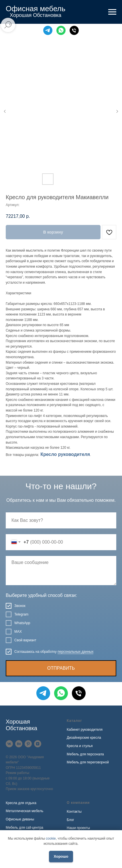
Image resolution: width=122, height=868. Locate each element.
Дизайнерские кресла (84, 738)
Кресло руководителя (65, 454)
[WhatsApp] (61, 30)
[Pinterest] (28, 744)
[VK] (9, 744)
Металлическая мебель (24, 811)
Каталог (74, 721)
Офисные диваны (20, 819)
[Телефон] (74, 30)
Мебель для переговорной (88, 762)
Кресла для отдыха (21, 803)
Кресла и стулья (80, 746)
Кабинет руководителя (85, 730)
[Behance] (19, 744)
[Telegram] (48, 30)
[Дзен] (38, 744)
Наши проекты (78, 828)
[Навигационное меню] (112, 12)
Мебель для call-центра (24, 828)
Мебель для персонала (85, 754)
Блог (70, 820)
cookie (51, 838)
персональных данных (75, 652)
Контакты (74, 812)
